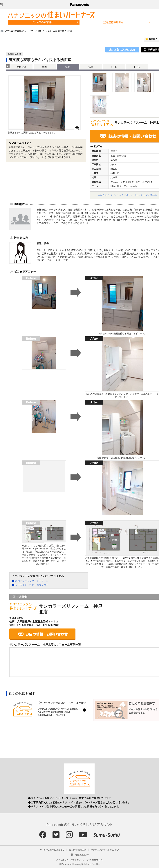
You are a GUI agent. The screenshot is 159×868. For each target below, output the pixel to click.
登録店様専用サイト (114, 22)
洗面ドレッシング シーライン (32, 581)
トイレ (114, 67)
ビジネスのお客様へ (43, 22)
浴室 (91, 67)
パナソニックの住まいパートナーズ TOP (24, 31)
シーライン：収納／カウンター (32, 585)
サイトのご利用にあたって (52, 850)
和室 (45, 67)
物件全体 (21, 67)
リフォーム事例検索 (55, 31)
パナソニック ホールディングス (105, 850)
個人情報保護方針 (77, 850)
